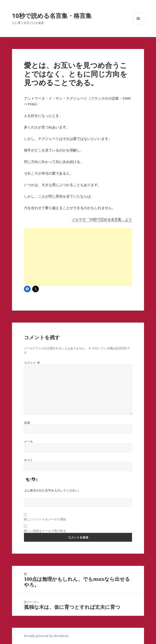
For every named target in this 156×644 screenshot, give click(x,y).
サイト (29, 460)
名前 (27, 423)
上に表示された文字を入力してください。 (53, 490)
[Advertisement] (78, 257)
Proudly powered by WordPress (46, 636)
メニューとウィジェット (138, 24)
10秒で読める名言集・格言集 (52, 16)
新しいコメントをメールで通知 (45, 519)
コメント (32, 363)
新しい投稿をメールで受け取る (45, 531)
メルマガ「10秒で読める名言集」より (102, 219)
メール (29, 441)
